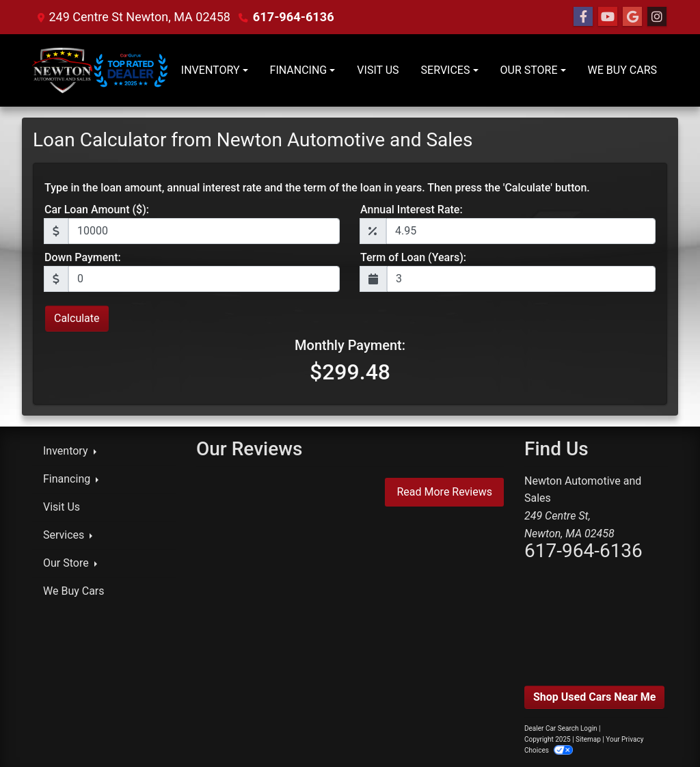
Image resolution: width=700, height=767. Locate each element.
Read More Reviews (444, 492)
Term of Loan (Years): (413, 257)
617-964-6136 (293, 17)
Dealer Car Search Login (561, 728)
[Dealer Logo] (101, 70)
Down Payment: (83, 257)
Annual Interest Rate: (412, 210)
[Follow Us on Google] (632, 17)
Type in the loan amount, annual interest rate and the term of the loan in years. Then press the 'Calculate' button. (317, 188)
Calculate (77, 318)
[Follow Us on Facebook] (583, 17)
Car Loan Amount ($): (97, 210)
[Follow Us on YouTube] (608, 17)
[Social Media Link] (657, 17)
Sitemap (588, 739)
